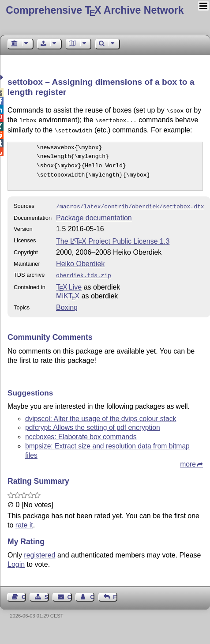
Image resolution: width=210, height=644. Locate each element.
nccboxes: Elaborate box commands (81, 432)
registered (39, 551)
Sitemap (47, 593)
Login (16, 560)
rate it (24, 521)
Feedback (115, 593)
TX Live (69, 283)
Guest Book (24, 593)
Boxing (67, 303)
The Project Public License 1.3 (113, 238)
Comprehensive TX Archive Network (95, 10)
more (188, 460)
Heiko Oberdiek (80, 260)
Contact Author (92, 593)
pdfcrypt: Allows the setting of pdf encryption (93, 423)
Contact (70, 593)
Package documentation (94, 214)
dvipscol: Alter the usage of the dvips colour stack (101, 414)
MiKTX (68, 292)
